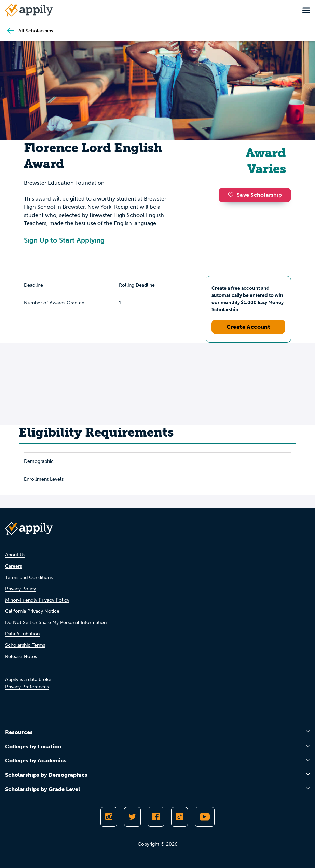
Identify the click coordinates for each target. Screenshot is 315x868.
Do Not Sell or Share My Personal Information (56, 623)
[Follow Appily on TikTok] (180, 817)
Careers (13, 566)
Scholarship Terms (25, 645)
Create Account (249, 327)
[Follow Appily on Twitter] (132, 817)
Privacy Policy (20, 589)
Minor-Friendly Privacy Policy (37, 600)
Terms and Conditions (29, 577)
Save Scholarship (255, 195)
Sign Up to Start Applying (64, 240)
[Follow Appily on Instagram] (109, 817)
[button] (232, 195)
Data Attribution (22, 634)
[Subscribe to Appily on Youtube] (205, 817)
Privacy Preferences (27, 687)
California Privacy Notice (32, 611)
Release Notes (21, 656)
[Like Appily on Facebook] (156, 817)
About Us (15, 555)
